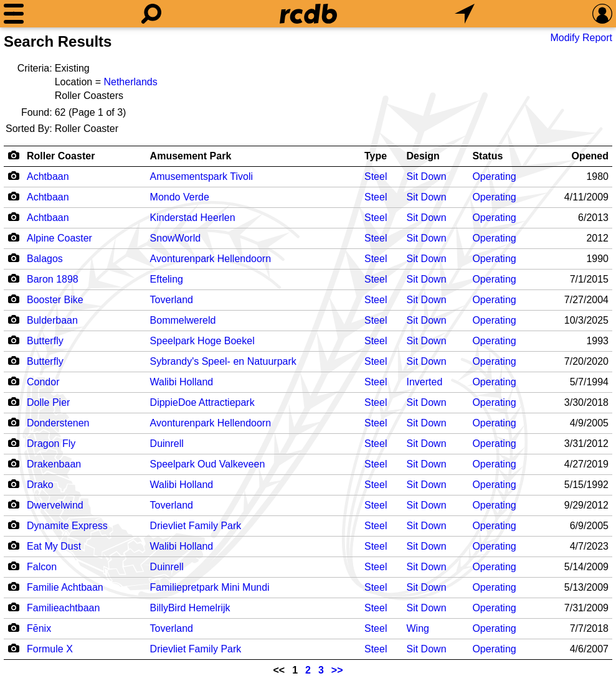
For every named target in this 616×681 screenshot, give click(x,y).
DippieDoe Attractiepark (202, 402)
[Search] (151, 14)
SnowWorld (176, 238)
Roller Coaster (61, 156)
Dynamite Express (67, 526)
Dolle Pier (48, 402)
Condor (43, 382)
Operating (494, 176)
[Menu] (14, 14)
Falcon (42, 567)
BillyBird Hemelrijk (190, 608)
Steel (376, 176)
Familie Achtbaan (65, 587)
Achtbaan (48, 176)
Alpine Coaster (59, 238)
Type (376, 156)
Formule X (50, 649)
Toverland (172, 300)
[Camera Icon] (13, 176)
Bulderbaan (52, 320)
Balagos (45, 259)
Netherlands (130, 82)
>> (337, 670)
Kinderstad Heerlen (193, 218)
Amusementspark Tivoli (201, 176)
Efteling (167, 279)
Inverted (425, 382)
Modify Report (581, 38)
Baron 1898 (53, 279)
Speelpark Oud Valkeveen (208, 464)
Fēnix (39, 628)
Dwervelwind (55, 505)
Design (423, 156)
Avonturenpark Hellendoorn (211, 259)
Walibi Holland (182, 382)
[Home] (308, 14)
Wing (418, 628)
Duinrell (167, 444)
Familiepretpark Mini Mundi (210, 587)
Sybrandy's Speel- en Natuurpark (223, 361)
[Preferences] (602, 14)
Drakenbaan (54, 464)
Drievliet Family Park (196, 526)
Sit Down (427, 176)
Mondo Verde (180, 197)
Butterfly (45, 341)
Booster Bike (55, 300)
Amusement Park (191, 156)
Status (487, 156)
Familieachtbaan (63, 608)
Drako (40, 485)
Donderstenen (58, 423)
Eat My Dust (54, 546)
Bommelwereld (183, 320)
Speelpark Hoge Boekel (202, 341)
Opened (590, 156)
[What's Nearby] (465, 14)
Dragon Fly (51, 444)
